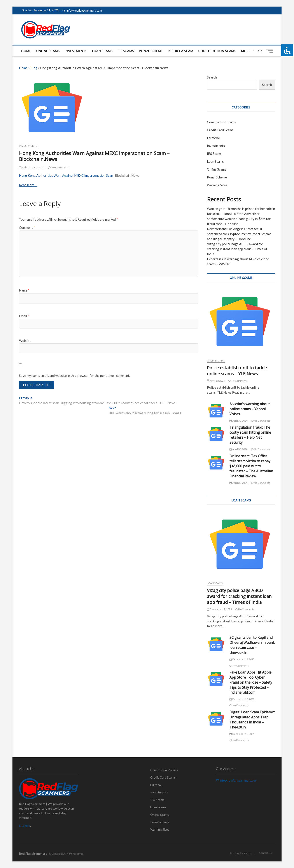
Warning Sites (217, 185)
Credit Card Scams (220, 130)
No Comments (58, 167)
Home (26, 51)
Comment (27, 227)
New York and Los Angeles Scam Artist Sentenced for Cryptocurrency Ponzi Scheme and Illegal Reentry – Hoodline (239, 234)
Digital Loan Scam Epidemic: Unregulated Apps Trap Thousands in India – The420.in (252, 720)
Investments (76, 51)
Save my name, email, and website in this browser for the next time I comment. (74, 375)
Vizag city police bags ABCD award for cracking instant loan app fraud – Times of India (237, 249)
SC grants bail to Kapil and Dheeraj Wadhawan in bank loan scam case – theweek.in (252, 645)
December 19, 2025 (219, 609)
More (246, 51)
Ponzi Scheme (151, 51)
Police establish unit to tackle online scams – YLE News (237, 371)
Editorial (213, 138)
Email (24, 316)
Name (24, 290)
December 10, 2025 (242, 734)
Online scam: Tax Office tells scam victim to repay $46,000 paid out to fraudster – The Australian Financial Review (251, 466)
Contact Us (265, 853)
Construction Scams (217, 51)
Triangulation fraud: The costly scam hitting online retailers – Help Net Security (250, 435)
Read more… (28, 185)
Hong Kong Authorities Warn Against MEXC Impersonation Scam (66, 175)
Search (212, 77)
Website (25, 341)
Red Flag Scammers (240, 853)
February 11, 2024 (32, 167)
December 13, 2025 (242, 699)
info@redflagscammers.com (82, 10)
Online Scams (48, 51)
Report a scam (181, 51)
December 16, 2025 (242, 659)
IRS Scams (126, 51)
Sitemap (25, 825)
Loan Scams (102, 51)
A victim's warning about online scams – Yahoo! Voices (250, 409)
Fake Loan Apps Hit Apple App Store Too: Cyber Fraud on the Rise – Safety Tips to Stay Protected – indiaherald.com (251, 682)
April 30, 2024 (216, 381)
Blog (34, 68)
